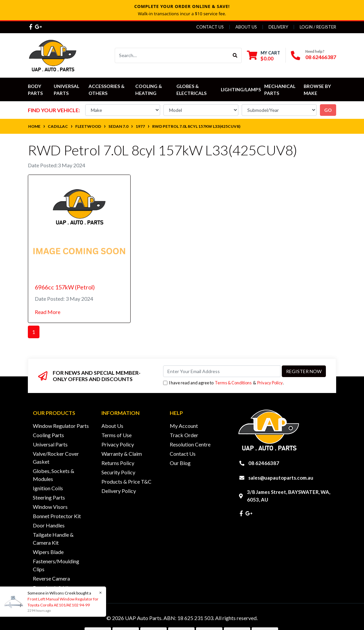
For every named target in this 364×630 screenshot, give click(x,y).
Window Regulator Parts (61, 426)
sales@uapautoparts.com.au (281, 478)
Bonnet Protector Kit (57, 516)
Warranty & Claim (122, 454)
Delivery (278, 27)
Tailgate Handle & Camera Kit (53, 539)
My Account (184, 426)
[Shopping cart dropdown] (264, 56)
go (328, 110)
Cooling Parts (48, 435)
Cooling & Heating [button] (149, 90)
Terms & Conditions (233, 383)
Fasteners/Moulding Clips (56, 565)
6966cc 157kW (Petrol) (65, 287)
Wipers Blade (48, 552)
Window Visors (50, 507)
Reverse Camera (51, 578)
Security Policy (118, 472)
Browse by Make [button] (318, 90)
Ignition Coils (48, 488)
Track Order (184, 435)
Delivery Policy (119, 491)
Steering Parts (49, 497)
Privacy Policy (270, 383)
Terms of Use (117, 435)
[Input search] (172, 55)
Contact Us (210, 27)
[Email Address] (222, 371)
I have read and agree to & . (223, 383)
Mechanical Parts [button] (280, 90)
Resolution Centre (190, 444)
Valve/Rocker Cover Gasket (56, 458)
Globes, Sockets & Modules (54, 475)
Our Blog (180, 463)
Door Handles (49, 525)
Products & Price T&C (126, 481)
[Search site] (235, 55)
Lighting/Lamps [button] (241, 89)
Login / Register (318, 27)
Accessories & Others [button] (107, 90)
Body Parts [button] (35, 90)
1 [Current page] (34, 332)
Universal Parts (67, 90)
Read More (48, 312)
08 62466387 (321, 57)
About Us (246, 27)
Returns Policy (118, 463)
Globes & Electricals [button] (191, 90)
